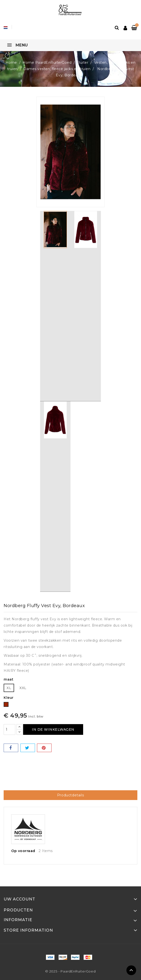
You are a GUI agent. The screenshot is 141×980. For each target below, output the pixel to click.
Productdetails (70, 795)
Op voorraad (23, 851)
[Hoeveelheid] (9, 729)
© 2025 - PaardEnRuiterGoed (70, 971)
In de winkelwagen (53, 729)
